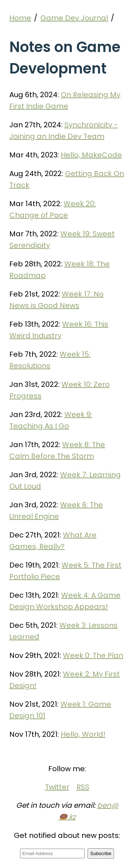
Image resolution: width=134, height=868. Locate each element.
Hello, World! (83, 734)
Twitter (57, 787)
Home (20, 18)
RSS (83, 787)
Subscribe (101, 853)
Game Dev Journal (74, 18)
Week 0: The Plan (93, 655)
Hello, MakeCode (91, 155)
